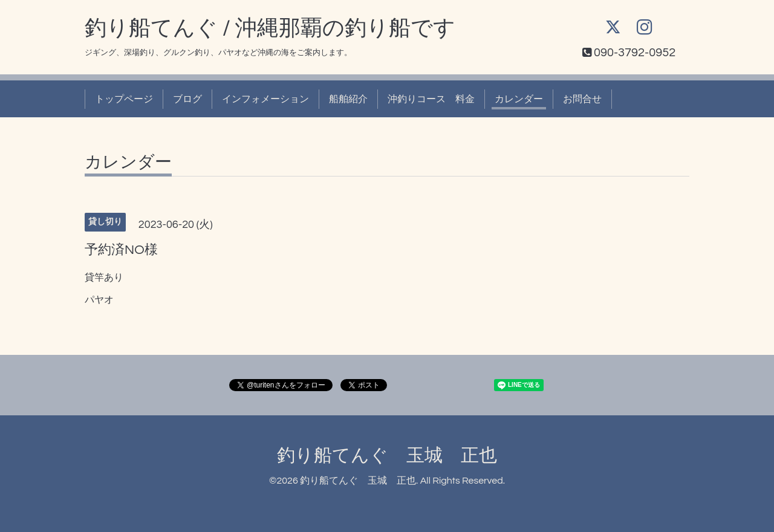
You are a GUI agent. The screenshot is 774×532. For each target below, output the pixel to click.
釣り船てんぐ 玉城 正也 (387, 456)
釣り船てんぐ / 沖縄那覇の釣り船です (270, 28)
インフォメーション (265, 99)
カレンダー (519, 99)
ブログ (187, 99)
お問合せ (582, 99)
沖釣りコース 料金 (431, 99)
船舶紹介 (348, 99)
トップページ (124, 99)
